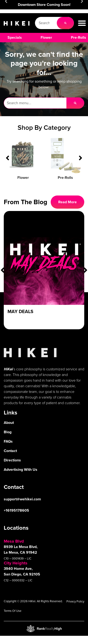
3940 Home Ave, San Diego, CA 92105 (22, 571)
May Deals (20, 311)
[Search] (65, 23)
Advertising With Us (21, 470)
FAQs (8, 441)
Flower (23, 178)
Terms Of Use (13, 611)
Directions (12, 460)
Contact (10, 451)
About (9, 423)
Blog (8, 432)
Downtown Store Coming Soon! (44, 5)
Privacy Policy (75, 601)
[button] (82, 23)
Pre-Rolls (65, 178)
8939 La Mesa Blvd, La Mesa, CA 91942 (21, 550)
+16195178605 (16, 510)
